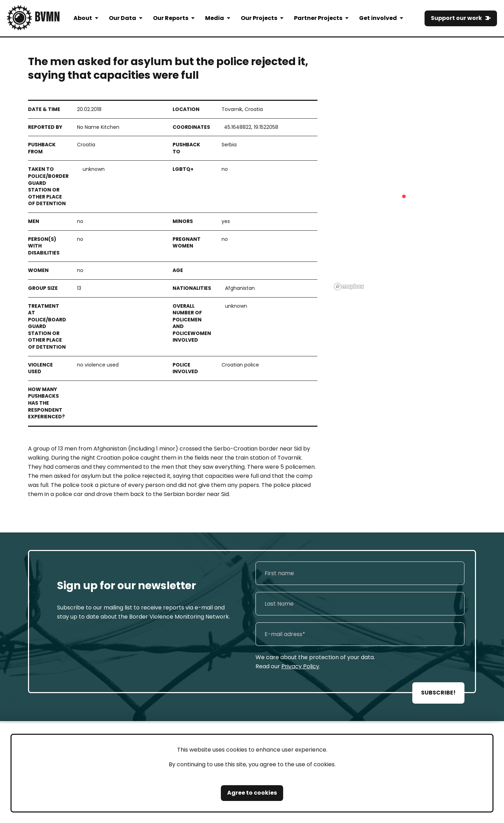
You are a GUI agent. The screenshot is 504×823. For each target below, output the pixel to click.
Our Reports (171, 18)
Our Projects (259, 18)
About (83, 18)
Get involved (378, 18)
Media (215, 18)
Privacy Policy (300, 666)
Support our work (456, 18)
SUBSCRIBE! (438, 693)
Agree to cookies (252, 793)
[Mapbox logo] (349, 287)
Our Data (122, 18)
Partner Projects (318, 18)
